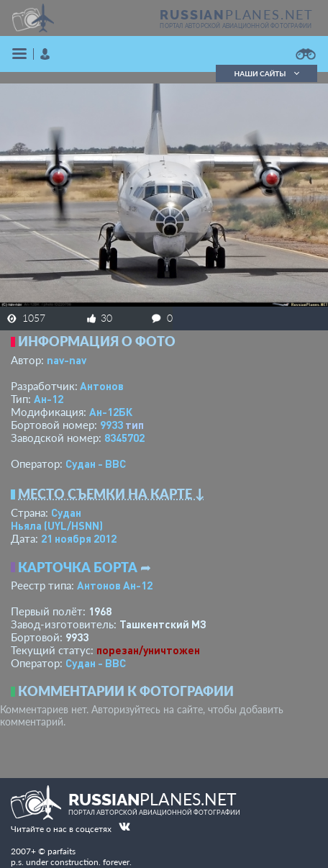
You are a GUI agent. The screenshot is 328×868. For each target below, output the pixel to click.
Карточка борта (78, 567)
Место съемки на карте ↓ (111, 494)
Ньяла (57, 525)
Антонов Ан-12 (115, 585)
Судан (66, 512)
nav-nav (67, 360)
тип (135, 425)
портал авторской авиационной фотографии (236, 26)
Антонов (102, 386)
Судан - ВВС (96, 464)
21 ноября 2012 (79, 538)
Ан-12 (49, 399)
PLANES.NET (237, 14)
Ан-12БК (111, 412)
